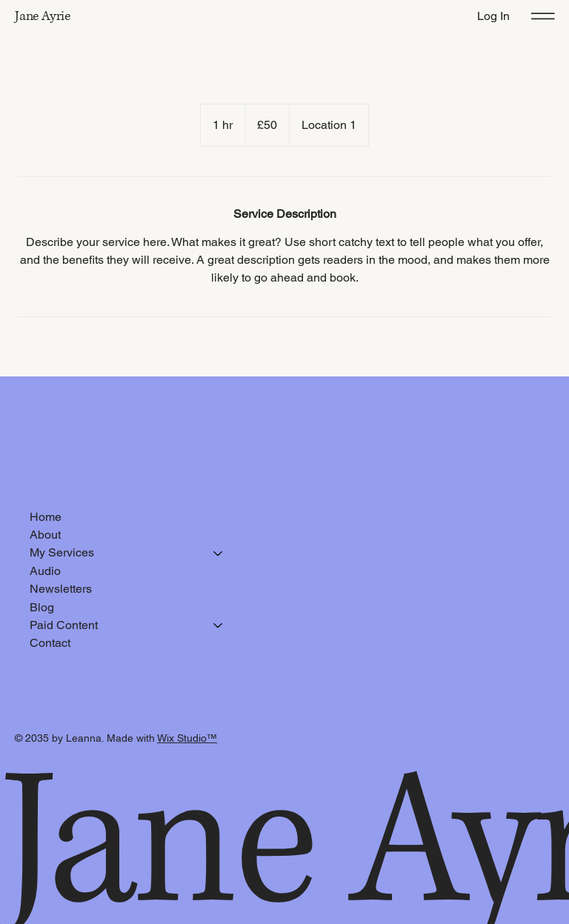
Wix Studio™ (187, 738)
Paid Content (64, 625)
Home (46, 517)
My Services (62, 552)
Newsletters (61, 589)
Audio (45, 571)
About (45, 535)
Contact (50, 643)
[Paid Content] (219, 625)
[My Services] (219, 553)
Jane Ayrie (43, 16)
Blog (42, 607)
